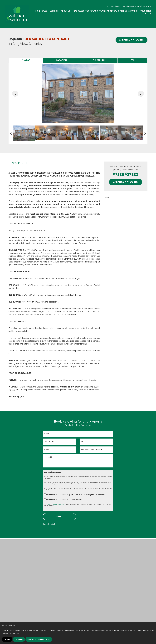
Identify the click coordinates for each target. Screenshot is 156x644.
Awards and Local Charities (113, 11)
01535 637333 (126, 174)
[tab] (26, 60)
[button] (15, 94)
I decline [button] (19, 639)
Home (38, 11)
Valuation (133, 11)
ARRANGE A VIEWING (132, 40)
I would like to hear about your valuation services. (65, 500)
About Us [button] (66, 11)
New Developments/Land (85, 11)
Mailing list (145, 11)
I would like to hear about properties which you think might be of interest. (75, 495)
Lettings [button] (55, 11)
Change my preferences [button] (39, 639)
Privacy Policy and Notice (55, 504)
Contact (147, 14)
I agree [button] (7, 639)
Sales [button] (45, 11)
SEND (59, 516)
